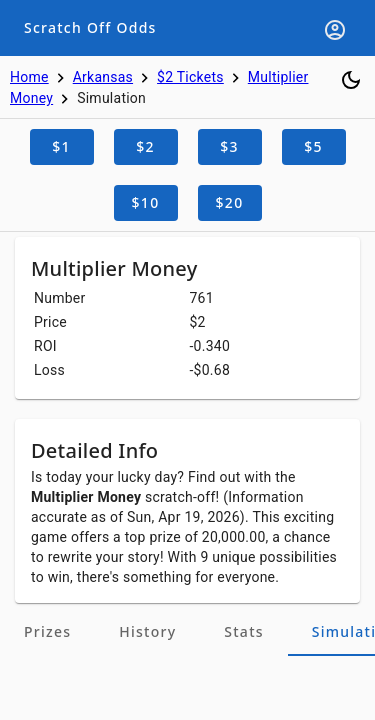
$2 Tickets (190, 77)
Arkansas (103, 77)
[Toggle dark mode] (351, 80)
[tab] (47, 632)
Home (29, 77)
